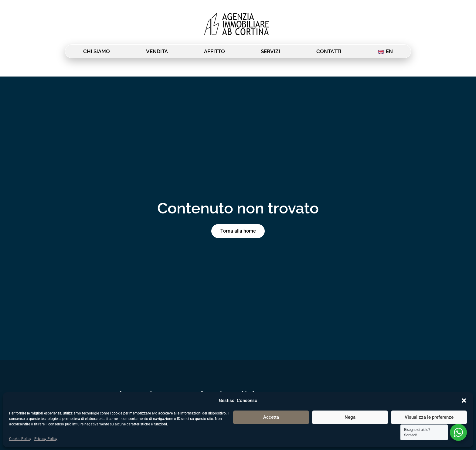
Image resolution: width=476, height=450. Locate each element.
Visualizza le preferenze (429, 417)
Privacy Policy (46, 439)
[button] (464, 401)
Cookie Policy (20, 439)
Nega (350, 417)
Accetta (271, 417)
